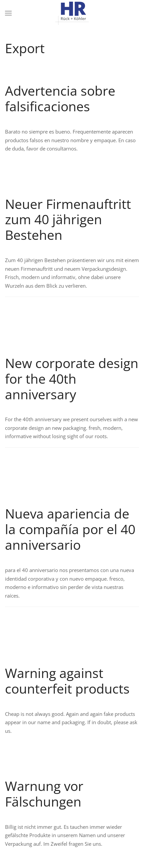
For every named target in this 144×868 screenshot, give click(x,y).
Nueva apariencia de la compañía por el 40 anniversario (70, 529)
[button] (8, 13)
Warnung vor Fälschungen (44, 794)
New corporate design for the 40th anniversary (72, 379)
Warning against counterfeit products (67, 681)
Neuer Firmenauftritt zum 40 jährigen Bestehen (68, 219)
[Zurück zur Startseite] (72, 13)
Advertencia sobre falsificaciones (60, 98)
